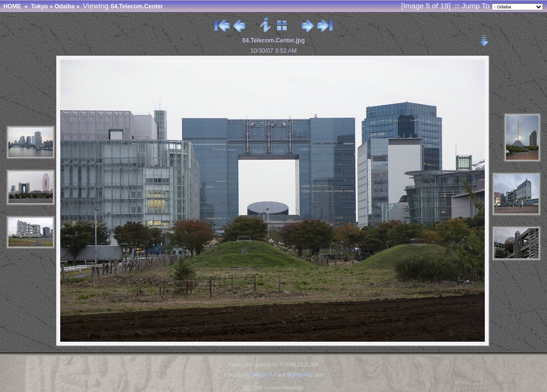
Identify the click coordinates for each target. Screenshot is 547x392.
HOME (12, 6)
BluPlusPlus (300, 375)
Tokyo (39, 6)
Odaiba (64, 6)
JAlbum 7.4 (264, 375)
